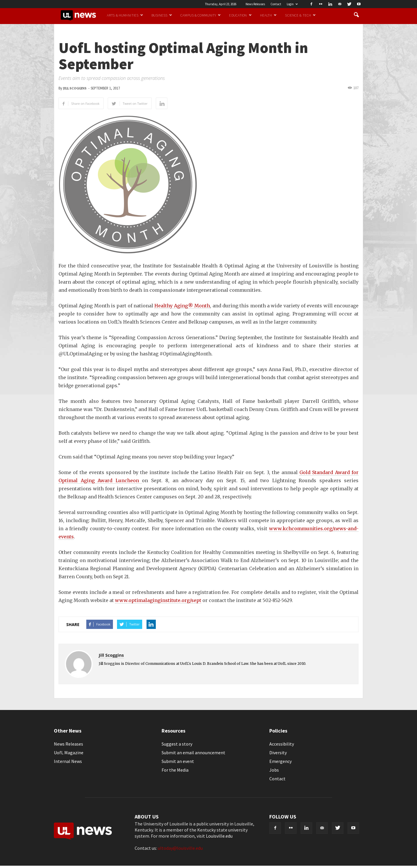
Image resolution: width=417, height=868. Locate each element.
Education (240, 15)
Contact (276, 4)
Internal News (68, 761)
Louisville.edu (219, 836)
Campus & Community (201, 15)
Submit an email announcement (193, 753)
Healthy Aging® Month (182, 306)
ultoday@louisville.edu (180, 848)
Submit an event (178, 761)
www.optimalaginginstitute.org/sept (158, 600)
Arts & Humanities (125, 15)
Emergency (280, 761)
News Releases (255, 4)
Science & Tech (300, 15)
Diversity (278, 753)
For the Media (175, 770)
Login (292, 4)
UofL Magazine (69, 753)
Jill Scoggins (75, 88)
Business (162, 15)
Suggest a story (177, 744)
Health (268, 15)
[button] (356, 15)
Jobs (274, 770)
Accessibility (282, 744)
